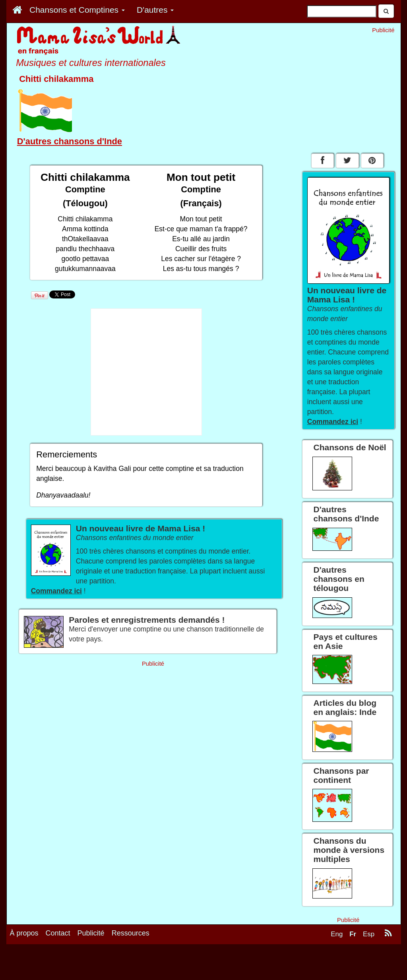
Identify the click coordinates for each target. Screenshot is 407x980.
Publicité (91, 933)
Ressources (131, 933)
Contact (58, 933)
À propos (24, 933)
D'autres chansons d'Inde (70, 141)
